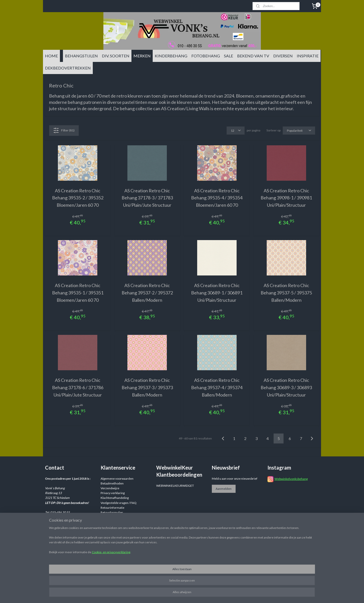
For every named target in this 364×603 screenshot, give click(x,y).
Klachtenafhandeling (115, 498)
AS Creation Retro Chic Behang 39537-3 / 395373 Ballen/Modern (147, 387)
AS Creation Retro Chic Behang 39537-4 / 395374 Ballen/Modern (217, 387)
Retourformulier (112, 512)
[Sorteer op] (299, 131)
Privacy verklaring (113, 493)
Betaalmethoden (112, 483)
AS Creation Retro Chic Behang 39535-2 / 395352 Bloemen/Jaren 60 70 (78, 198)
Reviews (106, 517)
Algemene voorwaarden (117, 479)
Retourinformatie (112, 508)
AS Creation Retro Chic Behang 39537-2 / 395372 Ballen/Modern (147, 293)
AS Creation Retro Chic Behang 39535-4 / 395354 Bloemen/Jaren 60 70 (217, 198)
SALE (229, 56)
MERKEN (142, 56)
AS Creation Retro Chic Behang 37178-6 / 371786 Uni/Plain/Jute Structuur (78, 387)
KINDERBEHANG (171, 56)
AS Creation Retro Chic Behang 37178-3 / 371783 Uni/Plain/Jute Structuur (147, 198)
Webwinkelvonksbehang (291, 479)
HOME (51, 56)
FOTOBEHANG (206, 56)
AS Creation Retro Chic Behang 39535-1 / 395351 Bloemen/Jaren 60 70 (78, 293)
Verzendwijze (110, 488)
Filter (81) (64, 130)
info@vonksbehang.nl (69, 527)
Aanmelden (224, 489)
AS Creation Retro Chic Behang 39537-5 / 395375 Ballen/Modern (286, 293)
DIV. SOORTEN (116, 56)
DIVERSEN (283, 56)
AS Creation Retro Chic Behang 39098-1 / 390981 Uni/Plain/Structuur (286, 198)
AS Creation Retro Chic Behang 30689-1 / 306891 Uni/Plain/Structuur (217, 293)
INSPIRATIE (308, 56)
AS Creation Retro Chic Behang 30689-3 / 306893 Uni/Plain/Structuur (286, 387)
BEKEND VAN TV (253, 56)
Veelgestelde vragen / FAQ (119, 503)
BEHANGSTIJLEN (81, 56)
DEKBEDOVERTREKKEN (68, 68)
